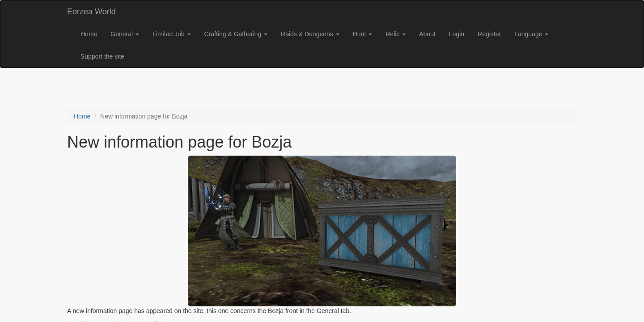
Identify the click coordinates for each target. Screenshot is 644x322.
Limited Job (172, 34)
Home (89, 34)
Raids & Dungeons (310, 34)
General (125, 34)
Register (489, 34)
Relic (396, 34)
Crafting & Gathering (236, 34)
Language (531, 34)
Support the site (102, 56)
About (427, 34)
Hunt (362, 34)
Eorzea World (91, 12)
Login (457, 34)
